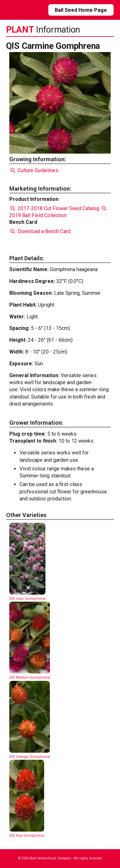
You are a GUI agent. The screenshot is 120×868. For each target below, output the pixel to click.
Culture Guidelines (34, 170)
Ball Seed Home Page (81, 10)
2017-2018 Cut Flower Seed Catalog (54, 208)
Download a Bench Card (40, 231)
